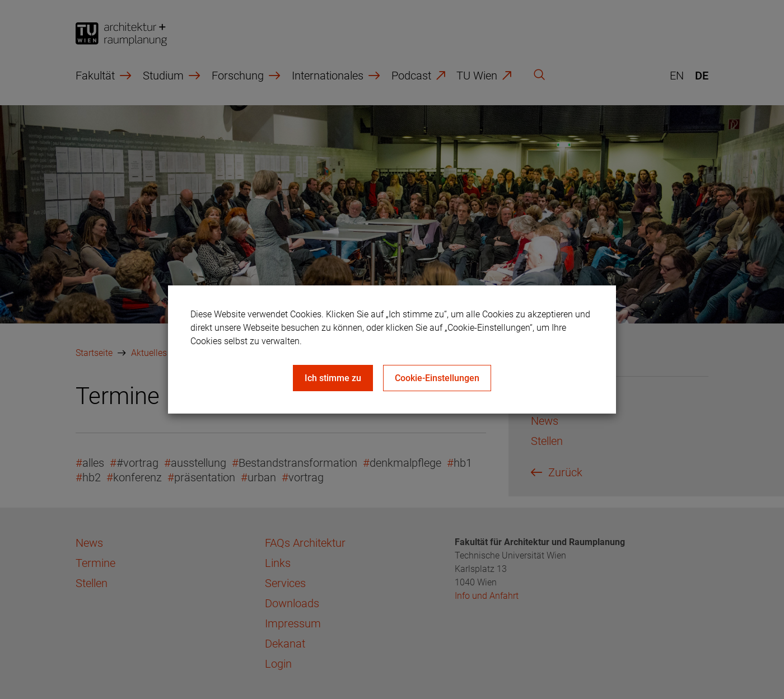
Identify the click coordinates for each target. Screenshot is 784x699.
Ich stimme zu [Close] (333, 378)
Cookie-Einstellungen (437, 378)
